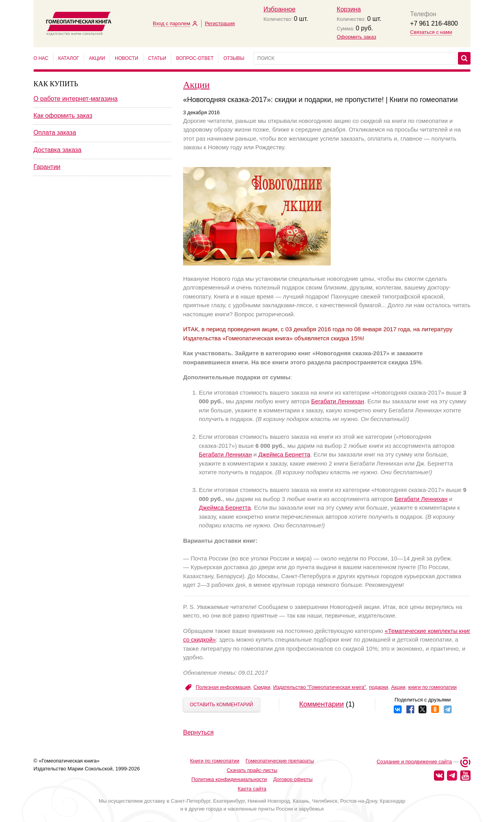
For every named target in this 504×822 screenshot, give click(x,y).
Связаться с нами (431, 32)
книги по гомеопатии (433, 687)
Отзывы (234, 58)
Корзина (349, 9)
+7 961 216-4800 (434, 23)
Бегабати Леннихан (337, 401)
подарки (379, 687)
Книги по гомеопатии (215, 761)
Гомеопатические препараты (280, 761)
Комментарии (321, 704)
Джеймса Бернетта (284, 454)
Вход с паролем (171, 23)
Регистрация (220, 23)
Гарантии (47, 167)
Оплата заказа (55, 133)
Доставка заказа (57, 150)
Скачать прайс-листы (252, 770)
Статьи (157, 58)
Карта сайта (252, 789)
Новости (127, 58)
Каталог (69, 58)
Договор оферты (293, 779)
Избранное (279, 9)
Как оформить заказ (63, 116)
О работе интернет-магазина (76, 99)
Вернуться (198, 732)
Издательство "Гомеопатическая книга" (320, 687)
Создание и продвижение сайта (414, 762)
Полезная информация (223, 687)
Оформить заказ (356, 37)
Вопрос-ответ (195, 58)
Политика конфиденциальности (229, 779)
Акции (97, 58)
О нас (41, 58)
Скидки (262, 687)
